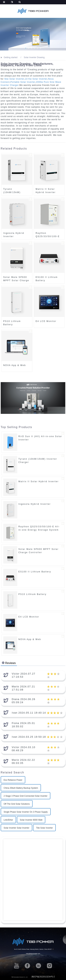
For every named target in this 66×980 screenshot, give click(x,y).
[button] (26, 48)
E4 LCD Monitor (46, 321)
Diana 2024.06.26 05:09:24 (23, 701)
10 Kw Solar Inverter (36, 79)
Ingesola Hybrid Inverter (14, 235)
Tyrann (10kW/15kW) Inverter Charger (14, 191)
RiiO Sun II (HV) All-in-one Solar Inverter (40, 438)
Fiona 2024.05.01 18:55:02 (23, 725)
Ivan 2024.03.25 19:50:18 (29, 737)
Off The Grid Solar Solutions (17, 804)
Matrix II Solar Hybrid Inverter (46, 191)
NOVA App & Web (15, 365)
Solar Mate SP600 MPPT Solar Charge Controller (16, 279)
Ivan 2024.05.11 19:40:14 (29, 713)
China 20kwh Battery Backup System (21, 788)
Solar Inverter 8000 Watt (31, 820)
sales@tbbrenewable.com (33, 954)
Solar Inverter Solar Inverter (16, 828)
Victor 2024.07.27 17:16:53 (24, 675)
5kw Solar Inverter (14, 79)
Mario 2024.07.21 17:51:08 (23, 688)
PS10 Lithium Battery (12, 323)
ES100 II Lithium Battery (47, 279)
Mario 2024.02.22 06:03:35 (23, 761)
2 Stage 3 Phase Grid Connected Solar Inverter (26, 796)
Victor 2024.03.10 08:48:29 (24, 749)
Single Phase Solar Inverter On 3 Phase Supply (26, 812)
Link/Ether (8, 820)
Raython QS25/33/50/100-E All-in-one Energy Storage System (48, 235)
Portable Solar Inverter (23, 82)
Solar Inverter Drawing (34, 57)
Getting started (11, 57)
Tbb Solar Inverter (44, 828)
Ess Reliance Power (13, 780)
